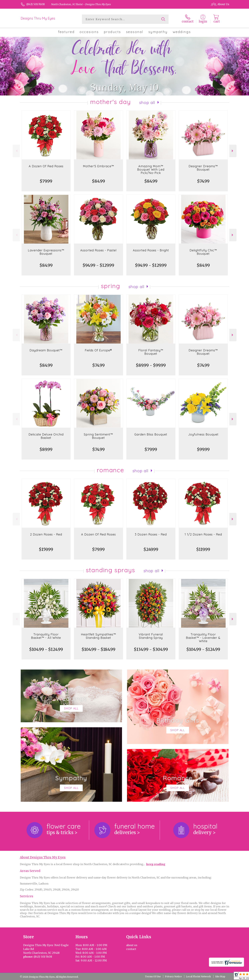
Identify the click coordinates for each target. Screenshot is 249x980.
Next (233, 151)
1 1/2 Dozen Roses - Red (203, 534)
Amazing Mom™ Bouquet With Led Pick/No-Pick (151, 170)
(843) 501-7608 (36, 4)
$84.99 (98, 181)
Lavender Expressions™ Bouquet (46, 252)
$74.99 (203, 181)
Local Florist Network (198, 976)
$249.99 (151, 549)
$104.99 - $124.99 (46, 649)
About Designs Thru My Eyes (43, 857)
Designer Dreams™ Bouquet (203, 168)
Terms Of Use (153, 976)
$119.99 (203, 549)
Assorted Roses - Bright (151, 250)
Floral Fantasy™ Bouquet (151, 352)
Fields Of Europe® (98, 350)
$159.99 (46, 549)
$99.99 (203, 449)
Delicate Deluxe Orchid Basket (46, 436)
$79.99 (46, 181)
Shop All (147, 102)
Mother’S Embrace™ (98, 166)
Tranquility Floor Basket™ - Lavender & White (203, 638)
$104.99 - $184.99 (98, 649)
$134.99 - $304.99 (151, 649)
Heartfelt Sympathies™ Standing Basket (98, 636)
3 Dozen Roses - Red (151, 534)
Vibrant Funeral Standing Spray (151, 636)
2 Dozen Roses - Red (46, 534)
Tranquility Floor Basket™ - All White (46, 636)
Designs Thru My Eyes (38, 18)
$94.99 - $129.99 (98, 265)
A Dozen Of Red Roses (46, 166)
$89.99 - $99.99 (151, 365)
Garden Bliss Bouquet (151, 434)
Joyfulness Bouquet (203, 434)
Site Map (220, 976)
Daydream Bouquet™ (46, 350)
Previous (16, 151)
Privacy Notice (173, 976)
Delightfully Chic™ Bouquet (203, 252)
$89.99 (46, 449)
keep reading (156, 864)
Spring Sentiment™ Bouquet (98, 436)
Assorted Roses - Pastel (98, 250)
